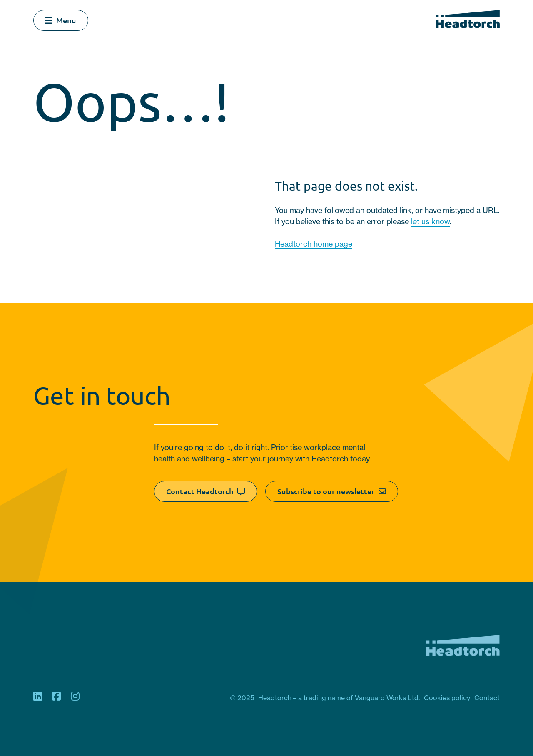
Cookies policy (447, 698)
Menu (61, 20)
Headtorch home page (314, 244)
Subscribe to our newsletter (332, 491)
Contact (487, 698)
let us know (430, 222)
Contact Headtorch (205, 491)
